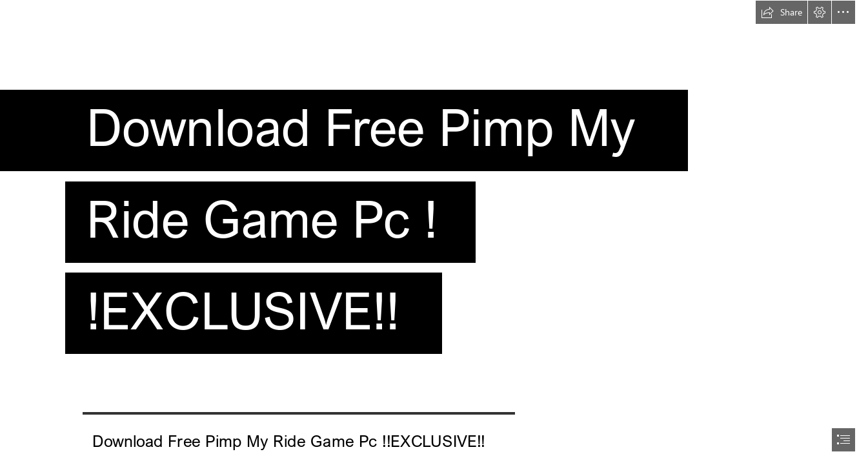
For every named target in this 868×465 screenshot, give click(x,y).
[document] (434, 232)
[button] (782, 12)
